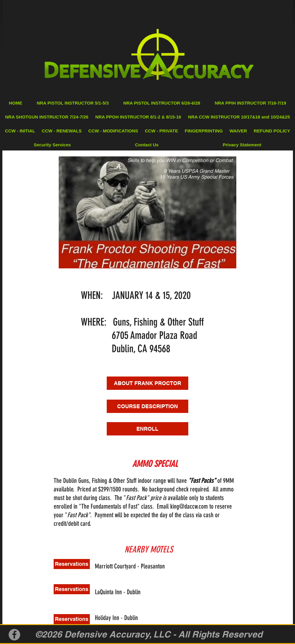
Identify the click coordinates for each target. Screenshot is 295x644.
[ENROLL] (147, 429)
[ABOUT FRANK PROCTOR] (147, 383)
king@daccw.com (189, 506)
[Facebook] (14, 635)
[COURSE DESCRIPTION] (147, 406)
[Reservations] (72, 564)
